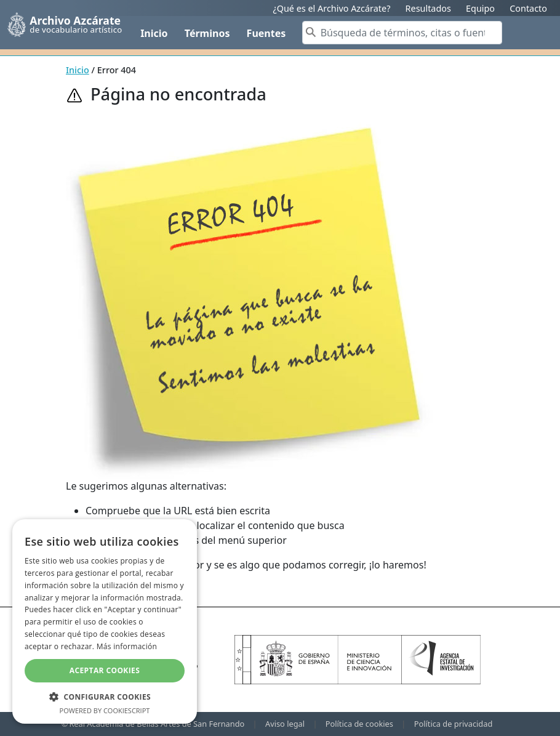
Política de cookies (359, 724)
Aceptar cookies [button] (105, 670)
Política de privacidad (454, 724)
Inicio (154, 33)
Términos (207, 33)
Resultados (428, 8)
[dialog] (105, 621)
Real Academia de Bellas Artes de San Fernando (157, 724)
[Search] (402, 33)
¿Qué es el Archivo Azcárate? (331, 8)
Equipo (480, 8)
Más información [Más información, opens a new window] (127, 646)
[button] (105, 697)
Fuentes (266, 33)
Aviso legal (285, 724)
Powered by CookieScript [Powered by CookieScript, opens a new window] (105, 710)
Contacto (528, 8)
